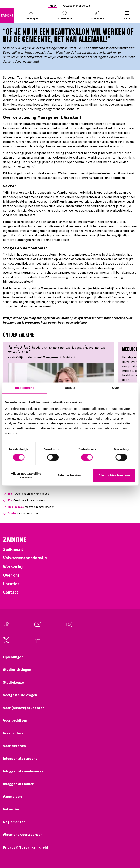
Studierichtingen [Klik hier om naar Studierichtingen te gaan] (17, 670)
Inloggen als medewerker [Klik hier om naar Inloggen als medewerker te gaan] (24, 771)
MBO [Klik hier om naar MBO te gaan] (53, 6)
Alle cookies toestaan (114, 475)
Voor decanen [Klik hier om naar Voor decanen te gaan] (14, 746)
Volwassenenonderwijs (25, 558)
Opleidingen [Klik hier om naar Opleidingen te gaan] (13, 657)
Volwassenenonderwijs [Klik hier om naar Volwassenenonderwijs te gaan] (76, 6)
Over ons (11, 575)
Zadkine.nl (13, 549)
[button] (31, 15)
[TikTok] (6, 626)
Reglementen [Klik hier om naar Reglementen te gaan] (14, 822)
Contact (11, 592)
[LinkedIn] (38, 642)
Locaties (11, 584)
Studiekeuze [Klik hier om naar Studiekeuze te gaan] (13, 682)
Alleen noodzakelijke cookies (26, 475)
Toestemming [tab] (24, 388)
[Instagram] (69, 626)
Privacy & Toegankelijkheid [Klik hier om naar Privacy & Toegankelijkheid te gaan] (26, 847)
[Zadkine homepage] (7, 15)
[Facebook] (101, 626)
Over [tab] (116, 388)
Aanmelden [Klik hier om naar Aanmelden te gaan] (12, 797)
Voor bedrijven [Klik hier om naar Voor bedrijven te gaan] (15, 720)
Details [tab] (70, 388)
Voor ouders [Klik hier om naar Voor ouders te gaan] (13, 733)
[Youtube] (38, 626)
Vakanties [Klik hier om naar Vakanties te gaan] (11, 809)
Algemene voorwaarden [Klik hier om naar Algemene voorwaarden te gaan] (23, 835)
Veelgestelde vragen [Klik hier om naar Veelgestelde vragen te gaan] (20, 695)
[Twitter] (6, 642)
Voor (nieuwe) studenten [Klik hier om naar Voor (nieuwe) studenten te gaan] (24, 708)
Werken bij (13, 567)
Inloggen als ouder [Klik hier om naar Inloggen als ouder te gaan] (18, 784)
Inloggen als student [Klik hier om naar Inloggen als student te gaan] (20, 759)
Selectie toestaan (70, 475)
